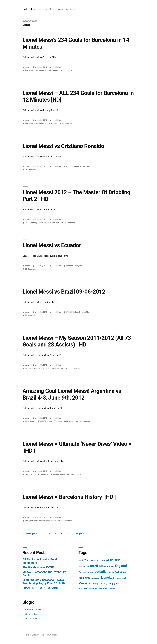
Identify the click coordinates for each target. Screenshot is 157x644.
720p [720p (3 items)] (80, 561)
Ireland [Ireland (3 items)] (93, 578)
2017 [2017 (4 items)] (98, 561)
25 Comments (69, 70)
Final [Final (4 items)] (91, 572)
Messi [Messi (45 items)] (83, 583)
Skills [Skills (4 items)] (80, 589)
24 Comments (70, 223)
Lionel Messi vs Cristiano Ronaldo (63, 146)
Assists (37, 368)
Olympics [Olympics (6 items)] (97, 584)
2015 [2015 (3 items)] (95, 561)
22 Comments (68, 123)
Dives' (38, 474)
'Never (28, 474)
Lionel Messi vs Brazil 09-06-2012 (64, 292)
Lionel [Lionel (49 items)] (105, 578)
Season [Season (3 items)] (124, 584)
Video (62, 474)
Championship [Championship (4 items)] (110, 566)
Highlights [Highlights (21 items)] (84, 578)
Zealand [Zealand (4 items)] (111, 589)
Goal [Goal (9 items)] (117, 572)
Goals (36, 70)
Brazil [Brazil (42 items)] (94, 566)
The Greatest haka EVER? (39, 567)
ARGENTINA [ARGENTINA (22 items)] (113, 560)
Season (60, 368)
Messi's (48, 70)
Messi (47, 123)
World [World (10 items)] (105, 588)
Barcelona (29, 70)
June (60, 421)
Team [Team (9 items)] (85, 588)
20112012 (29, 368)
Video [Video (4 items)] (95, 589)
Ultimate (56, 474)
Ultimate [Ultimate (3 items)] (90, 589)
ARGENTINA (43, 421)
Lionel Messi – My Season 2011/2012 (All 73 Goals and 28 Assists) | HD (77, 341)
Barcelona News (33, 610)
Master (46, 223)
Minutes (55, 70)
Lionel (42, 70)
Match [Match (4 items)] (124, 578)
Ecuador (70, 266)
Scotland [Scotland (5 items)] (119, 584)
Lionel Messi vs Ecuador (52, 245)
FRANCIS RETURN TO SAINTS (41, 588)
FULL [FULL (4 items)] (107, 572)
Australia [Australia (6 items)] (82, 566)
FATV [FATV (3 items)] (88, 572)
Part (57, 223)
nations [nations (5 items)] (90, 584)
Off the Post (31, 618)
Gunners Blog (32, 614)
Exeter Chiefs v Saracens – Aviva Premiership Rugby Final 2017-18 (44, 582)
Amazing (34, 421)
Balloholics (57, 67)
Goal (56, 421)
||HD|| (33, 474)
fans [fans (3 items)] (84, 572)
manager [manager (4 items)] (119, 578)
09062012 (70, 312)
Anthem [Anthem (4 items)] (103, 561)
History (42, 521)
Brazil (77, 312)
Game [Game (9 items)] (112, 572)
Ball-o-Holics (30, 9)
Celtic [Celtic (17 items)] (102, 566)
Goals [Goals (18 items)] (123, 572)
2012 (27, 223)
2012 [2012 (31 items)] (85, 560)
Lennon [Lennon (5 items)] (98, 578)
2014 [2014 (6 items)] (91, 561)
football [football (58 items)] (99, 572)
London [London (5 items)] (113, 578)
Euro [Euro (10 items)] (81, 572)
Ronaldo (89, 166)
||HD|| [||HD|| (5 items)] (116, 589)
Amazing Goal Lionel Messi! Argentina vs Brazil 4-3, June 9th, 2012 (72, 394)
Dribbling (34, 223)
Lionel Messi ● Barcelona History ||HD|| (69, 497)
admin (28, 67)
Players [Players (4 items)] (106, 584)
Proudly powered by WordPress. (46, 635)
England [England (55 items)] (121, 566)
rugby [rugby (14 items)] (112, 584)
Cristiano (70, 166)
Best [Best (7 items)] (88, 566)
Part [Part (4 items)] (102, 584)
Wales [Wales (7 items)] (100, 589)
